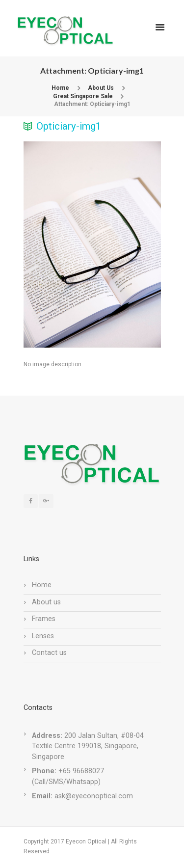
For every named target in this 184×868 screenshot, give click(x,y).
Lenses (43, 636)
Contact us (49, 653)
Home (60, 88)
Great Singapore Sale (83, 96)
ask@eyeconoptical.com (94, 796)
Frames (44, 619)
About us (46, 602)
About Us (101, 88)
